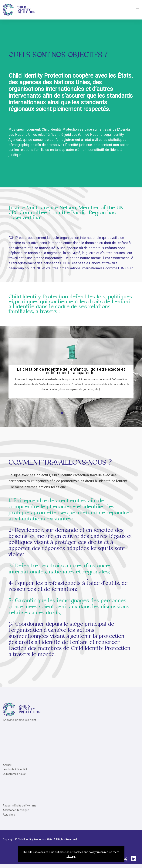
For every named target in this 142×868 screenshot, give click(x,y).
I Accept (71, 856)
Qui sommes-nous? (14, 774)
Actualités (9, 815)
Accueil (7, 765)
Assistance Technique (16, 810)
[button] (62, 413)
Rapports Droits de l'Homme (20, 806)
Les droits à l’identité (15, 769)
